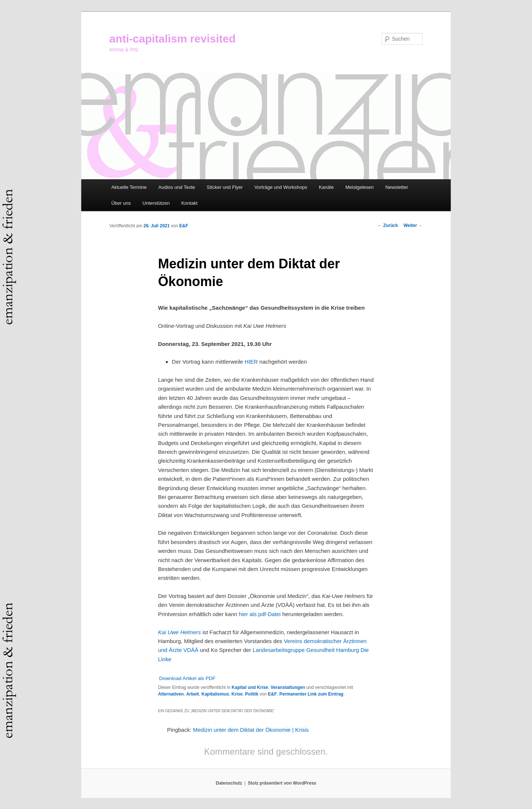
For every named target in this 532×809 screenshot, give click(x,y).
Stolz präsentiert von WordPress (282, 783)
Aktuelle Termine (129, 187)
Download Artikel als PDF (187, 678)
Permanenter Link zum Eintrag (311, 694)
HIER (251, 362)
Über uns (121, 203)
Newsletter (397, 187)
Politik (252, 694)
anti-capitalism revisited (173, 39)
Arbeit (193, 694)
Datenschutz (229, 783)
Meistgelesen (360, 187)
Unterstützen (156, 203)
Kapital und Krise (250, 687)
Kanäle (326, 187)
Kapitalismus (215, 694)
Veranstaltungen (288, 687)
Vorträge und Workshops (281, 187)
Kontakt (190, 203)
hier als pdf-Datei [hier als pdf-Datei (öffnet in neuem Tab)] (260, 614)
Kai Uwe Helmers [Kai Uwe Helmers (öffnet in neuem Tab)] (180, 632)
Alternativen (171, 694)
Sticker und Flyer (225, 187)
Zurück (388, 225)
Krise (237, 694)
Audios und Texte (177, 187)
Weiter (413, 225)
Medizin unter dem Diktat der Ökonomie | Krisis (251, 730)
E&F (184, 226)
